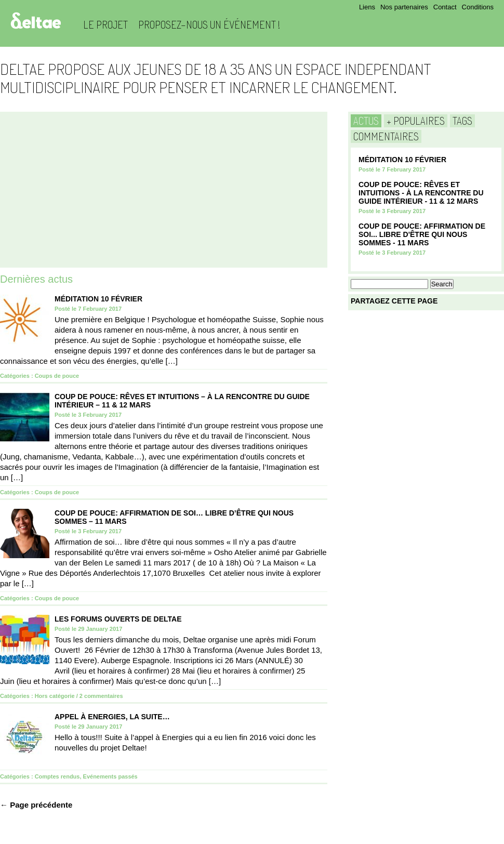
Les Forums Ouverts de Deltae (118, 619)
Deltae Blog (36, 21)
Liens (367, 7)
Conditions (478, 7)
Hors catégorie (55, 696)
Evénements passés (110, 776)
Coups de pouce (57, 376)
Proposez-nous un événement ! (209, 24)
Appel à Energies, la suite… (112, 717)
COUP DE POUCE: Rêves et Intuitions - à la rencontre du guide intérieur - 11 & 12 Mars (421, 193)
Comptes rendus (57, 776)
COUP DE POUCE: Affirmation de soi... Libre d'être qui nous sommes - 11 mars (422, 234)
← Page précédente (36, 805)
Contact (445, 7)
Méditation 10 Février (98, 299)
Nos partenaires (404, 7)
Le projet (105, 24)
